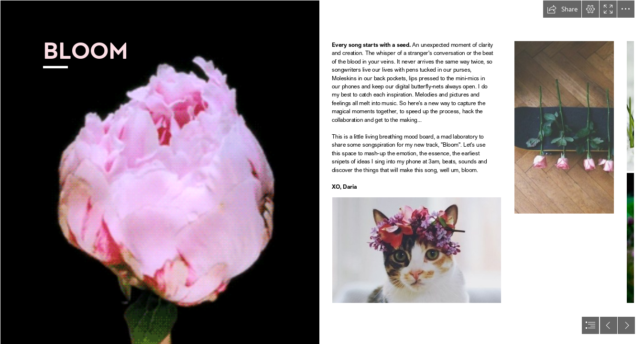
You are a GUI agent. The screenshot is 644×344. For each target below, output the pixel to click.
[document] (322, 172)
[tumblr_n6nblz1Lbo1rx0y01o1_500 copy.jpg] (417, 250)
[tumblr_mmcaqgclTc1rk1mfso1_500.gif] (160, 172)
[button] (562, 9)
